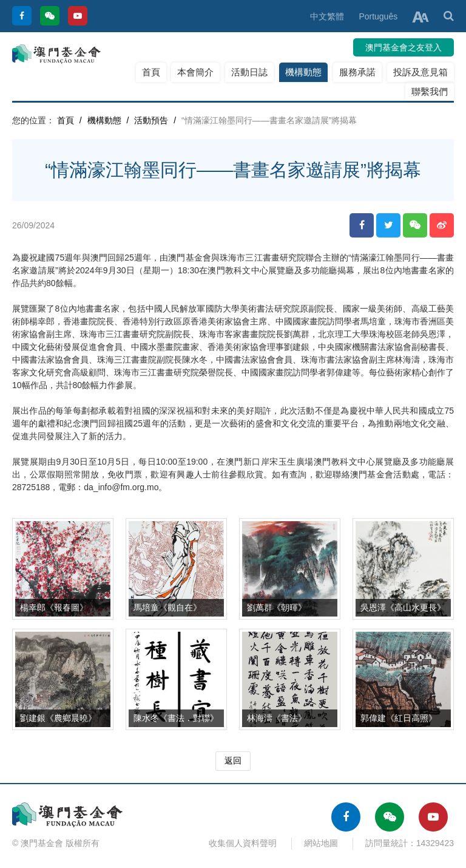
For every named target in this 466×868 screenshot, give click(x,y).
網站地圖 (321, 843)
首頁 (151, 72)
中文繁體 (327, 16)
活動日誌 (249, 72)
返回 (233, 760)
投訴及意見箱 (420, 72)
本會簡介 (195, 72)
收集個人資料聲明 (243, 843)
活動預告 (151, 120)
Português (378, 16)
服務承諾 (357, 72)
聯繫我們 (430, 91)
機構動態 (303, 72)
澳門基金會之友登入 (404, 47)
